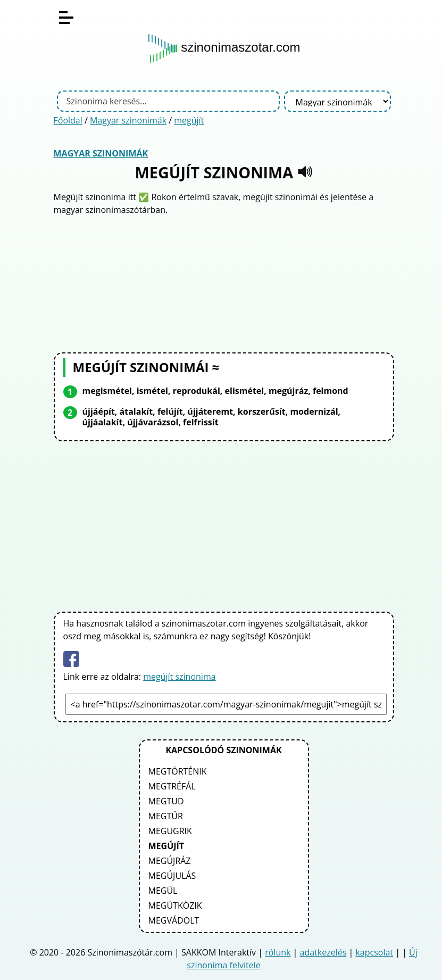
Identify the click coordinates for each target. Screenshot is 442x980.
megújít (189, 120)
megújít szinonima (179, 677)
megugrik (170, 831)
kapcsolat (374, 952)
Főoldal (68, 120)
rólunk (278, 952)
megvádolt (174, 920)
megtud (166, 801)
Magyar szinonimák (128, 120)
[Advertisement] (224, 283)
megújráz (170, 861)
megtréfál (172, 786)
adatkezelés (323, 952)
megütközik (175, 905)
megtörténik (178, 771)
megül (163, 891)
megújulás (172, 876)
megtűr (166, 816)
